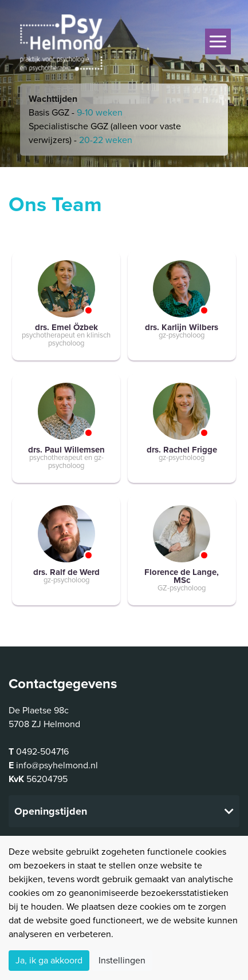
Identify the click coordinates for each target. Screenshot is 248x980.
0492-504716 (42, 752)
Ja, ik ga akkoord (49, 961)
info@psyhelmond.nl (57, 765)
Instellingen (122, 961)
